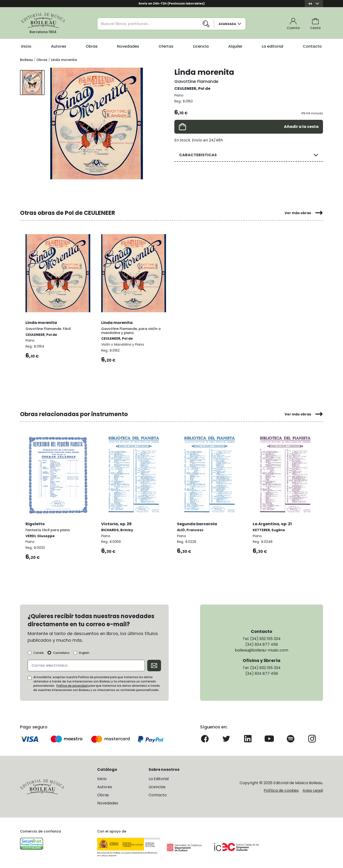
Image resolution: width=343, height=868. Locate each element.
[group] (97, 123)
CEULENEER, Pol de (192, 88)
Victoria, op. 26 (117, 523)
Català (38, 652)
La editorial (272, 46)
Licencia (201, 46)
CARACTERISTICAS (198, 155)
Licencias (157, 787)
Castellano (61, 652)
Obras (92, 46)
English (84, 652)
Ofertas (166, 46)
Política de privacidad (72, 685)
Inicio (26, 46)
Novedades (128, 46)
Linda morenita (41, 322)
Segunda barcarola (197, 523)
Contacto (312, 46)
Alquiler (235, 46)
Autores (59, 46)
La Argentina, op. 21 (272, 523)
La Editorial (159, 779)
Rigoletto (35, 523)
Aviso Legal (313, 790)
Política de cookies (281, 790)
